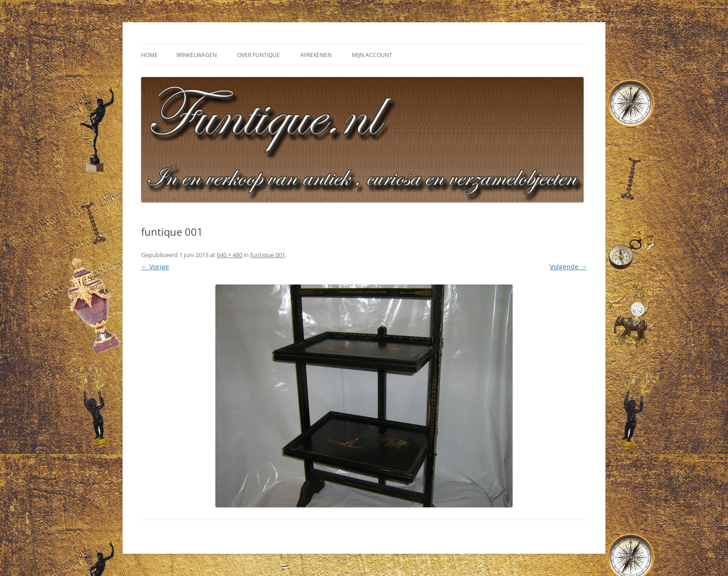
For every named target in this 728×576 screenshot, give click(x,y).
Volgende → (568, 267)
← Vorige (155, 267)
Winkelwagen (197, 55)
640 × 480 (230, 255)
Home (149, 55)
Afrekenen (316, 55)
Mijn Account (372, 55)
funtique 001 (268, 255)
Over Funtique (259, 55)
